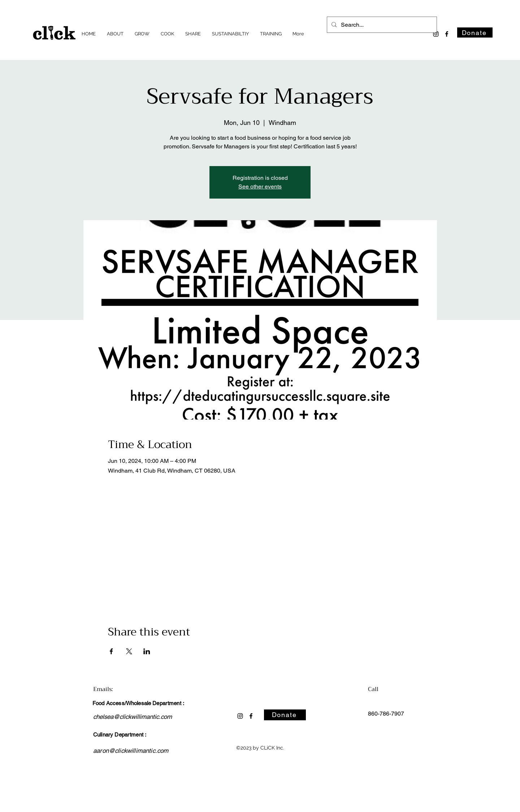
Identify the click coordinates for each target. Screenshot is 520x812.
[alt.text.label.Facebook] (447, 34)
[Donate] (475, 32)
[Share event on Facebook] (111, 651)
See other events (260, 186)
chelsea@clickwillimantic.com (133, 717)
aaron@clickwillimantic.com (131, 751)
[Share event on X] (129, 651)
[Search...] (381, 25)
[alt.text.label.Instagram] (436, 34)
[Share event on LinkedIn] (147, 651)
